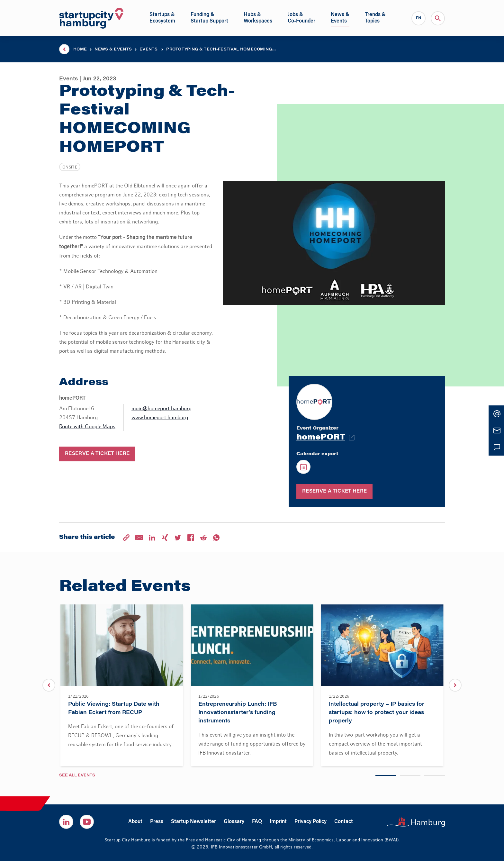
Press (157, 822)
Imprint (278, 822)
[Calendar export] (303, 467)
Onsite (70, 167)
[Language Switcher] (419, 18)
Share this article (87, 538)
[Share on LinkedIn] (152, 538)
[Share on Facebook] (191, 538)
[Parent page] (64, 49)
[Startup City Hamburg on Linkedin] (66, 822)
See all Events (77, 775)
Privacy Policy (310, 822)
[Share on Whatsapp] (216, 538)
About (135, 822)
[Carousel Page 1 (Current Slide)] (386, 775)
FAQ (257, 822)
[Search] (438, 18)
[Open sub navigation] (162, 18)
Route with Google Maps (87, 427)
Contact (344, 822)
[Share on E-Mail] (139, 538)
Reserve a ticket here (97, 454)
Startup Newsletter (194, 822)
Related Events (125, 587)
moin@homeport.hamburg (162, 409)
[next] (455, 685)
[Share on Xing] (165, 538)
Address (84, 383)
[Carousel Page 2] (410, 775)
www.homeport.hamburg (160, 418)
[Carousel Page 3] (435, 775)
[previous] (49, 685)
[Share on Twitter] (178, 538)
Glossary (234, 822)
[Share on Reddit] (203, 538)
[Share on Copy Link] (126, 538)
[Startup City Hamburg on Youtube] (87, 822)
